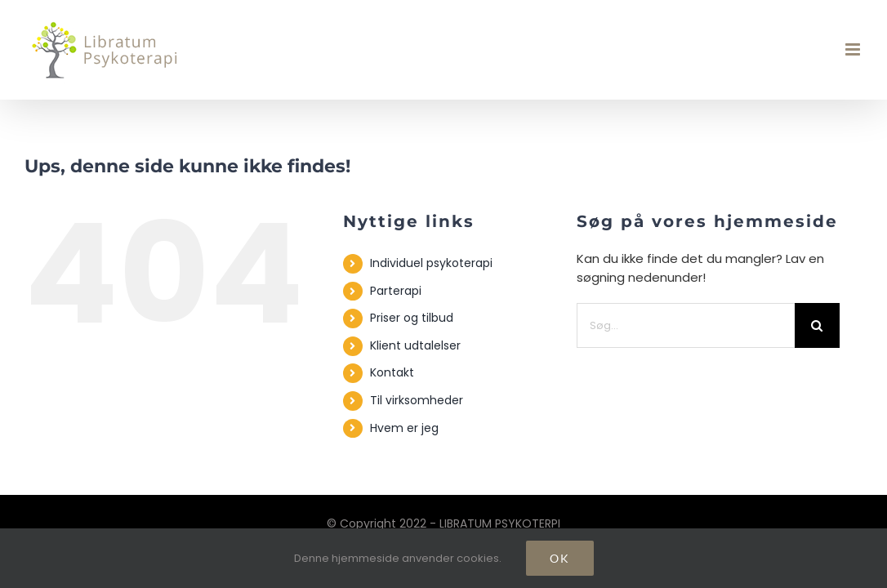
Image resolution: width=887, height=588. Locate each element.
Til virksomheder (417, 400)
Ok (560, 558)
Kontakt (392, 372)
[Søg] (817, 325)
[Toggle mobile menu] (854, 49)
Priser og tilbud (412, 318)
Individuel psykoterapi (431, 263)
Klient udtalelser (415, 345)
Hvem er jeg (404, 428)
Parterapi (396, 291)
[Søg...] (686, 325)
